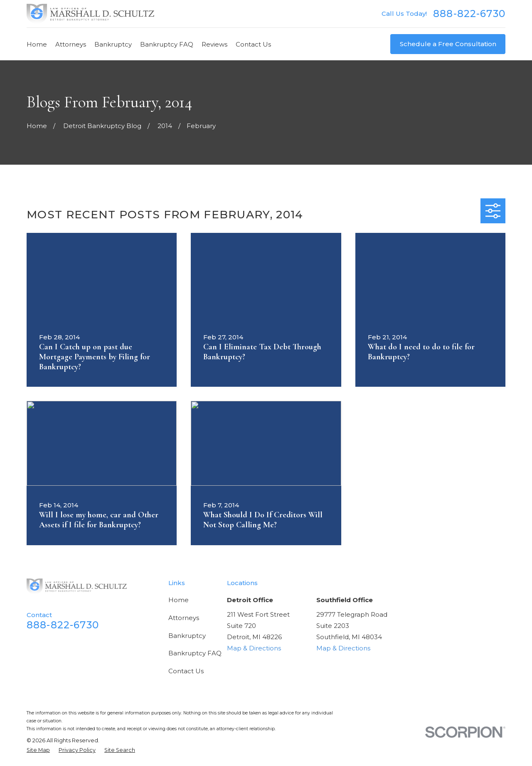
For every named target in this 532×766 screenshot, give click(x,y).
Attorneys (184, 618)
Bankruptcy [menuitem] (113, 44)
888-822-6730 (469, 14)
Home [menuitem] (37, 44)
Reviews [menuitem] (214, 44)
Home (179, 600)
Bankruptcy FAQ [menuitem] (167, 44)
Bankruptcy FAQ (195, 653)
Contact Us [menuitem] (253, 44)
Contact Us (186, 671)
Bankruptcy (187, 636)
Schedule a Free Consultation (448, 44)
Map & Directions (254, 648)
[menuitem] (38, 750)
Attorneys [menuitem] (71, 44)
